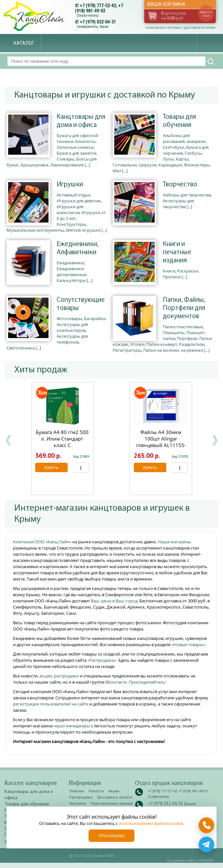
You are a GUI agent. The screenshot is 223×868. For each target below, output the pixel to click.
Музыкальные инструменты (35, 230)
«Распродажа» (102, 660)
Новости (96, 791)
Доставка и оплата (115, 797)
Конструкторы (71, 224)
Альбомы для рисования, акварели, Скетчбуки (185, 141)
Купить (52, 467)
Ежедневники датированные (71, 271)
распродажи (66, 676)
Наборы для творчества (187, 195)
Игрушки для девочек (79, 201)
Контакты (78, 803)
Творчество (180, 185)
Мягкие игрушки (83, 230)
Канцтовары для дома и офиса (81, 121)
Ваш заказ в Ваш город (114, 601)
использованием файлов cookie (151, 823)
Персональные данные (112, 803)
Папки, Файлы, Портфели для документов (184, 308)
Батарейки (95, 318)
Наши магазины (174, 542)
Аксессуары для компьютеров (72, 327)
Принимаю (111, 836)
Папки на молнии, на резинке (173, 350)
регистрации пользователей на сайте (51, 704)
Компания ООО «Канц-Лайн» (43, 542)
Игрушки (70, 185)
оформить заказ (206, 14)
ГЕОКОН (206, 860)
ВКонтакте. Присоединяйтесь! (136, 682)
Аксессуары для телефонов (72, 339)
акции (46, 676)
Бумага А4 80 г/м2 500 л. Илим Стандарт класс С (63, 439)
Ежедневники (70, 263)
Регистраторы (127, 350)
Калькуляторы (71, 280)
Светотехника (21, 348)
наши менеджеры (72, 726)
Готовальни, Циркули (135, 165)
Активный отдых (73, 195)
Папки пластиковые (183, 327)
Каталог (24, 43)
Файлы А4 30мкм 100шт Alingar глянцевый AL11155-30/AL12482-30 (161, 442)
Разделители (192, 344)
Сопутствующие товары (81, 304)
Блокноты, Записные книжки (77, 144)
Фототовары (69, 318)
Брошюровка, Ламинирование (52, 165)
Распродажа (81, 797)
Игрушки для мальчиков (70, 209)
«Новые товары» (188, 644)
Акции (114, 791)
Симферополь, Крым (92, 27)
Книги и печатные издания (177, 252)
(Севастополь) (88, 15)
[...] (87, 165)
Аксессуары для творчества (178, 204)
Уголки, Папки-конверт (154, 344)
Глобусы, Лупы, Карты (183, 156)
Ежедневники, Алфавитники (77, 248)
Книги (169, 271)
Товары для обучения (179, 121)
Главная (77, 791)
